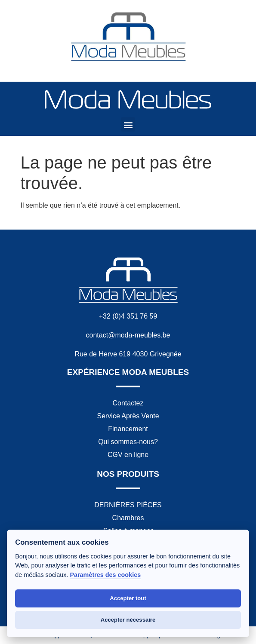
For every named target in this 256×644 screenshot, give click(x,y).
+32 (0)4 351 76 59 (128, 316)
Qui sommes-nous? (128, 442)
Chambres (128, 518)
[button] (128, 124)
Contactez (128, 403)
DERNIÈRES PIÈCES (128, 505)
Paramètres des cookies (105, 575)
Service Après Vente (128, 416)
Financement (128, 429)
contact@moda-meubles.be (128, 335)
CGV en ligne (128, 455)
